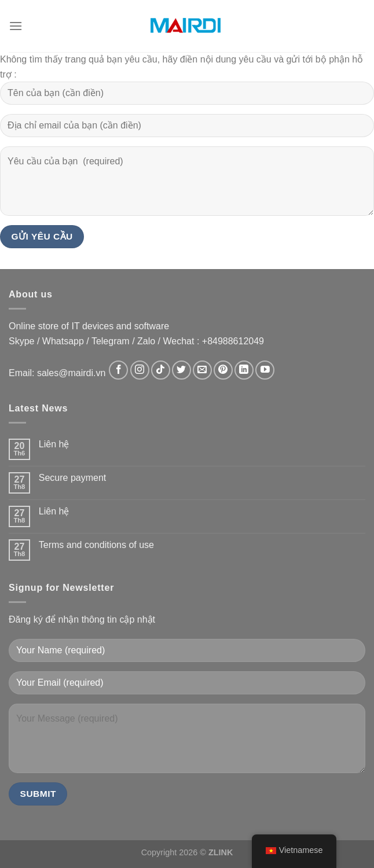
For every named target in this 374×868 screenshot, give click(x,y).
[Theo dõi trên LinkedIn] (244, 370)
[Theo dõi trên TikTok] (161, 370)
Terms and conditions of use (96, 545)
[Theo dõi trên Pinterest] (223, 370)
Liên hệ (54, 444)
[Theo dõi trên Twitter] (181, 370)
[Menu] (16, 26)
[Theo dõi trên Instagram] (140, 370)
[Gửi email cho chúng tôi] (202, 370)
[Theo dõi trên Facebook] (118, 370)
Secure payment (73, 478)
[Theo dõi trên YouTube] (265, 370)
